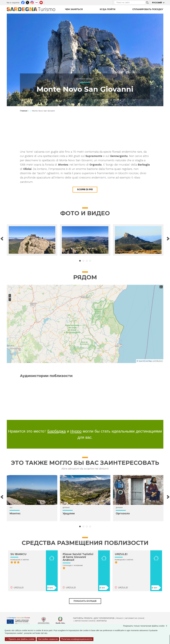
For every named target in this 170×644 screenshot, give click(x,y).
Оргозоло (123, 513)
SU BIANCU (18, 554)
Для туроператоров (104, 618)
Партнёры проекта (83, 618)
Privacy (120, 618)
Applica (147, 3)
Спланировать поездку (148, 9)
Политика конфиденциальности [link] (77, 639)
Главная (24, 111)
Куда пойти (108, 9)
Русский (157, 3)
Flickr (37, 2)
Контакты (102, 621)
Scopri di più (85, 189)
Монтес (15, 513)
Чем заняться (74, 9)
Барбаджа (57, 431)
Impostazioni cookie (85, 621)
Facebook (23, 2)
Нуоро (76, 431)
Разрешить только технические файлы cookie (146, 626)
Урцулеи (69, 513)
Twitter (27, 2)
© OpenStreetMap (144, 361)
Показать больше (85, 601)
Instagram (32, 2)
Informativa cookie (135, 618)
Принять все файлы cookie (20, 639)
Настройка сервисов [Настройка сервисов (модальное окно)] (48, 639)
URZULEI (121, 554)
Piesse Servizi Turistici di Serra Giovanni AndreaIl (78, 557)
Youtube (41, 2)
